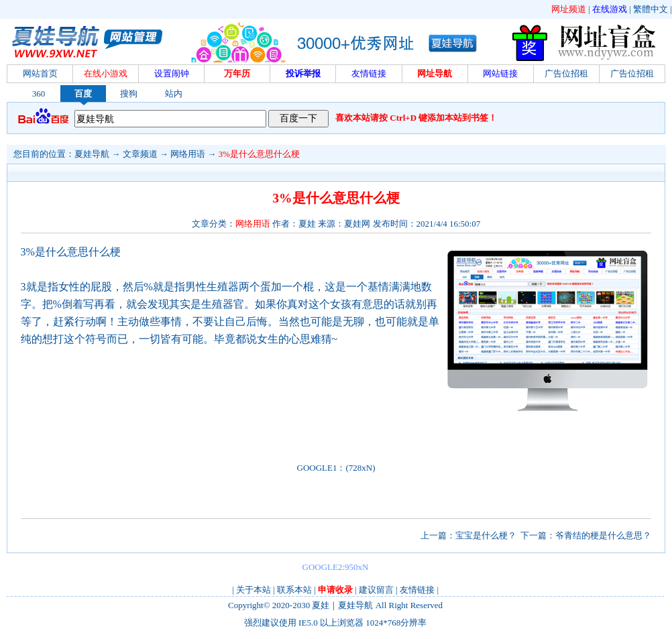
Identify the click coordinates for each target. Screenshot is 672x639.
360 (39, 94)
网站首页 (40, 73)
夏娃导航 (92, 154)
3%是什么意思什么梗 (259, 154)
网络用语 (188, 154)
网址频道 (569, 9)
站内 (174, 94)
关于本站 (254, 590)
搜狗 (129, 94)
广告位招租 (566, 73)
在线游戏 (610, 9)
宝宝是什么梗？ (486, 535)
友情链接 (417, 590)
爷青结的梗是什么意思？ (603, 535)
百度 (83, 94)
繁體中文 (651, 9)
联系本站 (294, 590)
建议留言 (376, 590)
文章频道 (140, 154)
